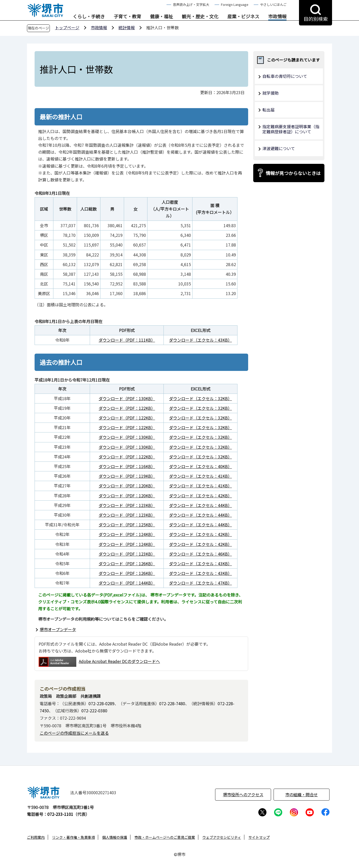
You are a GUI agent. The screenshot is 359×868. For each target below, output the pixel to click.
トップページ (67, 27)
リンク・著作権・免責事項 (73, 837)
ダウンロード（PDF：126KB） (127, 563)
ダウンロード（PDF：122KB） (127, 408)
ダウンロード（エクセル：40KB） (200, 466)
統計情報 (127, 27)
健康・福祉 (161, 17)
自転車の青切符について (285, 76)
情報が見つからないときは (293, 173)
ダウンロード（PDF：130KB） (127, 398)
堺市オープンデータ (58, 629)
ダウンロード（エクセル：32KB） (200, 398)
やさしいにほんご (273, 4)
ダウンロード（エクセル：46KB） (200, 554)
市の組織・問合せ (302, 794)
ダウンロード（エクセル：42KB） (200, 496)
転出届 (268, 110)
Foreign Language (235, 4)
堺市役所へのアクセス (243, 794)
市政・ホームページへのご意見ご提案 (165, 837)
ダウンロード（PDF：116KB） (127, 466)
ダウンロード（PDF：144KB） (127, 583)
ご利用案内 (36, 837)
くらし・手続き (89, 17)
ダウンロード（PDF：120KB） (127, 486)
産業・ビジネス (243, 17)
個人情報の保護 (115, 837)
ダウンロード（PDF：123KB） (127, 505)
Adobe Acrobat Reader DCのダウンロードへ (99, 662)
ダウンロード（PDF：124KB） (127, 534)
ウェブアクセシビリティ (222, 837)
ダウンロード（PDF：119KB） (127, 476)
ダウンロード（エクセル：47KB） (200, 583)
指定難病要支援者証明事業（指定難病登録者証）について (291, 129)
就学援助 (271, 93)
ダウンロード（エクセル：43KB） (200, 340)
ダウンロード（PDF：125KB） (127, 525)
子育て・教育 (127, 17)
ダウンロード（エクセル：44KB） (200, 505)
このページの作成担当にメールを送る (74, 733)
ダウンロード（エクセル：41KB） (200, 476)
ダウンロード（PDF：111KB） (127, 340)
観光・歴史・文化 (200, 17)
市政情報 (277, 17)
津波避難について (279, 148)
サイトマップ (259, 837)
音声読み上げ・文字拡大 (191, 4)
